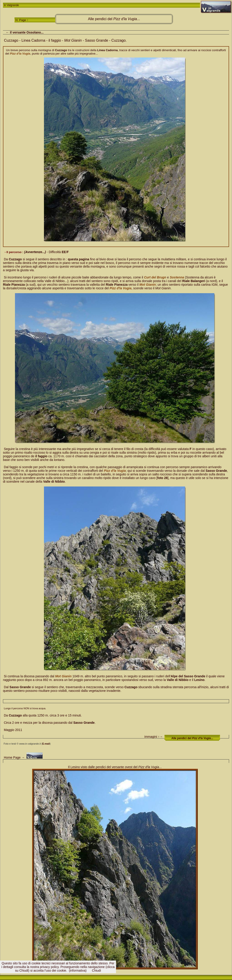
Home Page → (14, 757)
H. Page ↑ (22, 20)
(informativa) (78, 970)
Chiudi (97, 970)
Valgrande (13, 5)
